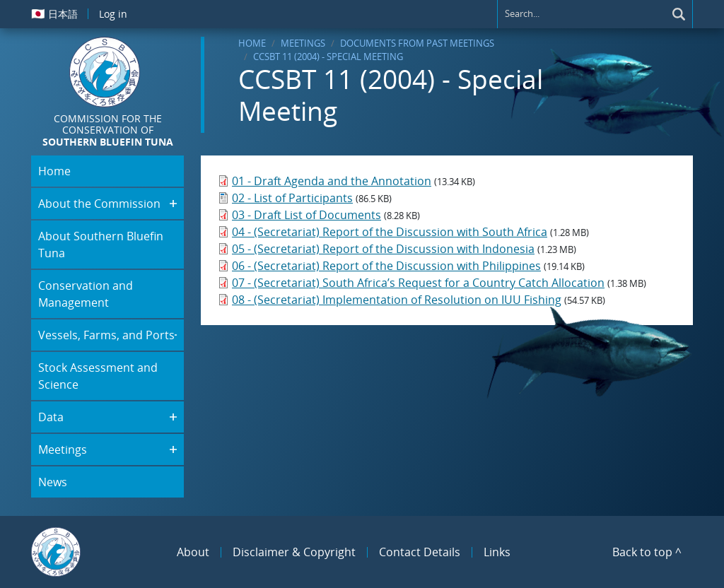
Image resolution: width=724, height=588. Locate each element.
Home (252, 43)
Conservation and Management (86, 294)
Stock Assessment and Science (98, 376)
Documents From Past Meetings (417, 43)
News (53, 482)
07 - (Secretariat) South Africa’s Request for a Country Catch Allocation (418, 283)
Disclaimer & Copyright (294, 552)
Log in (113, 14)
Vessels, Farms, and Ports (106, 335)
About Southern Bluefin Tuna (101, 245)
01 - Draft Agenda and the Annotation (332, 181)
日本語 (54, 13)
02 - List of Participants (292, 198)
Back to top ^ (647, 552)
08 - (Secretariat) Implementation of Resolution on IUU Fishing (397, 300)
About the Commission (99, 204)
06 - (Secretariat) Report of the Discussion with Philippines (386, 266)
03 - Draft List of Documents (306, 215)
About (193, 552)
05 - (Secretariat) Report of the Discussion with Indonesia (383, 249)
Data (51, 417)
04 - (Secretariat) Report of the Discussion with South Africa (390, 232)
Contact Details (420, 552)
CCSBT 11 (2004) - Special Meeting (328, 57)
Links (497, 552)
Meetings (303, 43)
